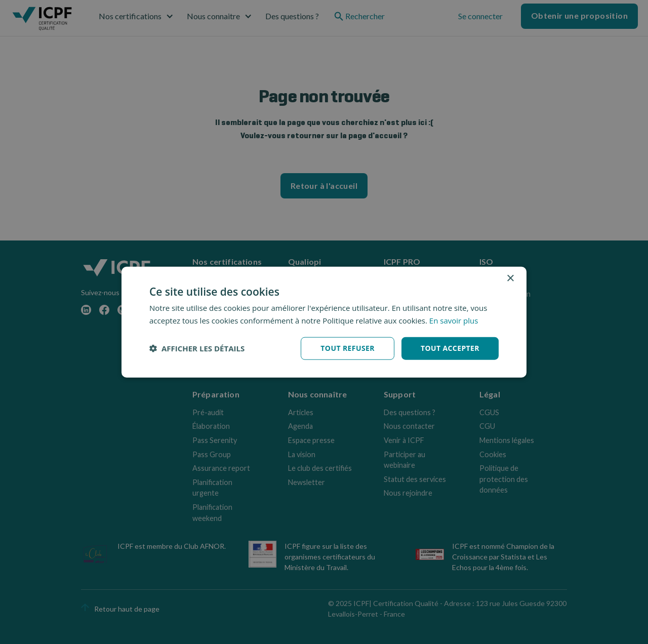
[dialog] (324, 322)
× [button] (510, 279)
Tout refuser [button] (348, 348)
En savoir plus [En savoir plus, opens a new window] (454, 320)
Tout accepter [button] (450, 348)
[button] (197, 348)
